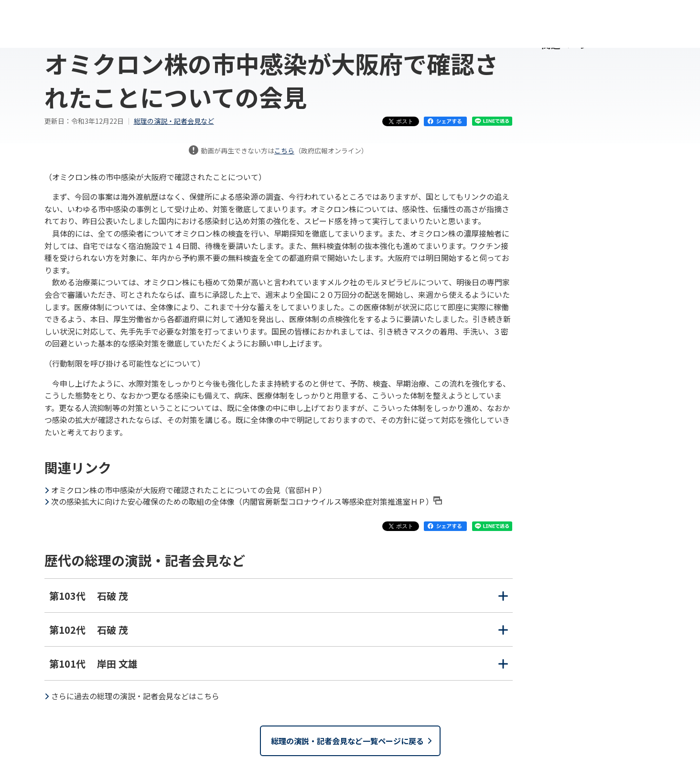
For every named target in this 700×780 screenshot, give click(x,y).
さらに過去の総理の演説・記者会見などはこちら (135, 696)
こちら (284, 151)
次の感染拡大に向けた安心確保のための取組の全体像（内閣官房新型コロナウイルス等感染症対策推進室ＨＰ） (247, 501)
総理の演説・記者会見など (174, 121)
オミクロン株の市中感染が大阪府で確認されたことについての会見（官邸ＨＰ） (189, 490)
